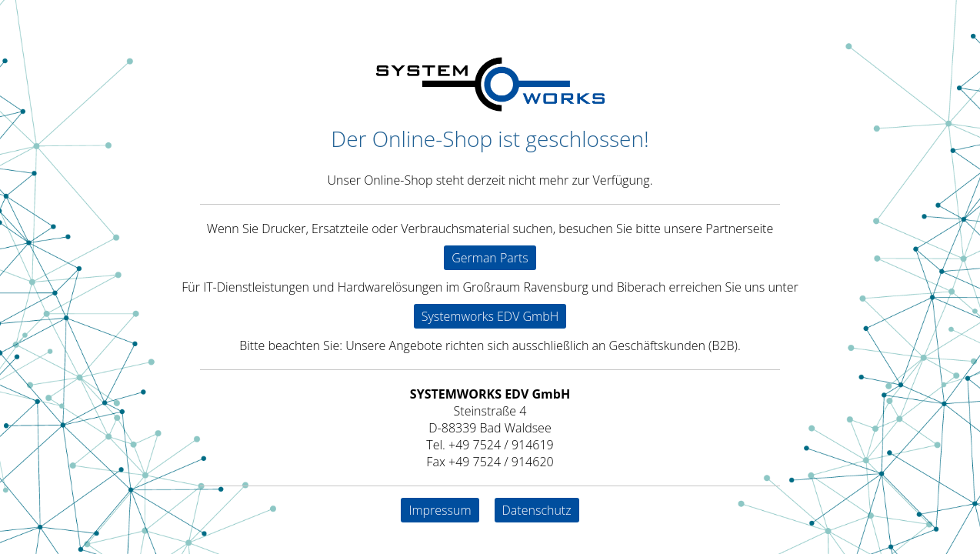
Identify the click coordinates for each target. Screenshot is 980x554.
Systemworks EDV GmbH (490, 316)
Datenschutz (537, 510)
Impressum (440, 510)
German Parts (490, 258)
